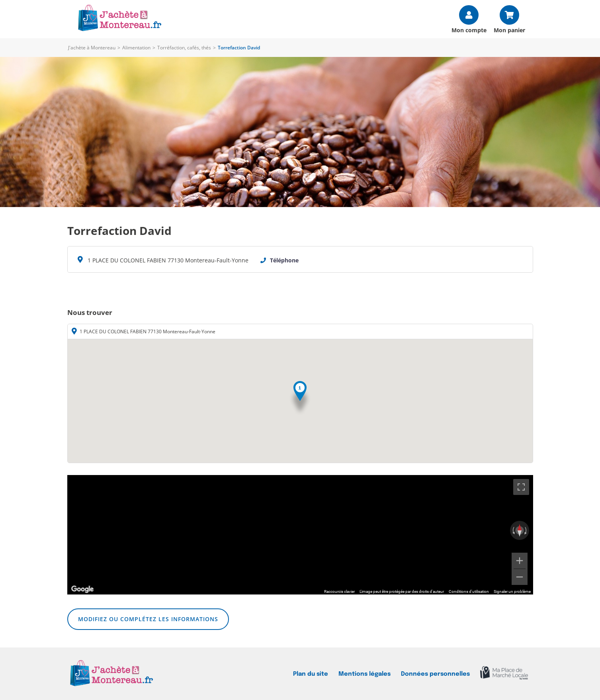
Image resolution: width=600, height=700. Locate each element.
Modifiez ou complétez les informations (148, 619)
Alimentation (136, 48)
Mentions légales (364, 674)
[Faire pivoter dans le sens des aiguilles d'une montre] (526, 530)
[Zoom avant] (520, 561)
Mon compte (469, 30)
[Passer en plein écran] (521, 487)
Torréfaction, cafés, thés (184, 48)
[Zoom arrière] (520, 577)
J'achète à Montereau (92, 48)
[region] (300, 535)
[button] (300, 398)
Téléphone (284, 260)
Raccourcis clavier (339, 591)
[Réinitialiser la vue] (520, 530)
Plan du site (311, 674)
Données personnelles (435, 674)
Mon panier (509, 30)
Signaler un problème (512, 591)
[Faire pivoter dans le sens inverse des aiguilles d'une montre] (513, 530)
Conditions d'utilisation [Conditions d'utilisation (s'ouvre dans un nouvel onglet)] (469, 591)
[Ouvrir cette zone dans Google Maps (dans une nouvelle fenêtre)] (82, 589)
